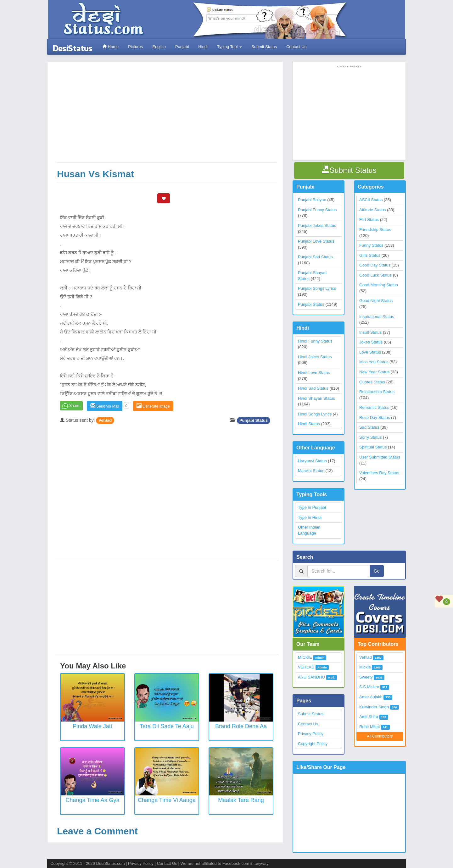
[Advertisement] (167, 115)
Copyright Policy (313, 744)
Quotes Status (372, 382)
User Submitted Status (380, 457)
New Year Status (374, 372)
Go (377, 571)
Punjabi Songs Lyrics (317, 288)
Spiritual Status (373, 447)
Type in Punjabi (312, 507)
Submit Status (264, 47)
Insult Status (371, 332)
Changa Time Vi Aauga (167, 800)
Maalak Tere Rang (241, 800)
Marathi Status (311, 471)
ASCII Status (371, 200)
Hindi (203, 47)
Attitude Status (373, 210)
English (159, 47)
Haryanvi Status (312, 461)
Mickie (365, 667)
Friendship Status (375, 230)
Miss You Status (374, 362)
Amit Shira (369, 717)
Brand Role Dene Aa (241, 726)
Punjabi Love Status (316, 241)
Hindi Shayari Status (316, 398)
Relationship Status (377, 392)
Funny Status (371, 245)
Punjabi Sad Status (315, 257)
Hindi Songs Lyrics (315, 414)
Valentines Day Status (379, 473)
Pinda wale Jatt (92, 726)
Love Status (370, 352)
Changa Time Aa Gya (92, 800)
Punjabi (182, 47)
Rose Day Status (375, 418)
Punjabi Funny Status (317, 210)
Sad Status (369, 427)
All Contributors (380, 736)
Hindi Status (309, 424)
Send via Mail (105, 406)
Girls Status (370, 255)
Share (74, 406)
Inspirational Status (377, 317)
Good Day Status (375, 265)
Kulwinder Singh (374, 707)
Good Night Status (376, 301)
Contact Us (296, 47)
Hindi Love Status (314, 373)
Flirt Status (369, 220)
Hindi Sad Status (313, 388)
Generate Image (153, 406)
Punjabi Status (254, 420)
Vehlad (105, 420)
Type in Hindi (310, 517)
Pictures (135, 47)
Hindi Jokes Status (315, 357)
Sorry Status (371, 437)
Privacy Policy (311, 734)
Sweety (366, 677)
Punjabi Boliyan (312, 200)
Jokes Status (371, 342)
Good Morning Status (379, 285)
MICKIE (305, 657)
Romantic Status (374, 407)
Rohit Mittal (369, 727)
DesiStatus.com (110, 863)
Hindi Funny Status (315, 341)
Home (111, 47)
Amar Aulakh (371, 697)
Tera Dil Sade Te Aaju (167, 726)
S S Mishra (369, 687)
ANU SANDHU (311, 677)
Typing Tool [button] (229, 47)
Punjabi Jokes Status (317, 225)
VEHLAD (306, 667)
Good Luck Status (375, 275)
